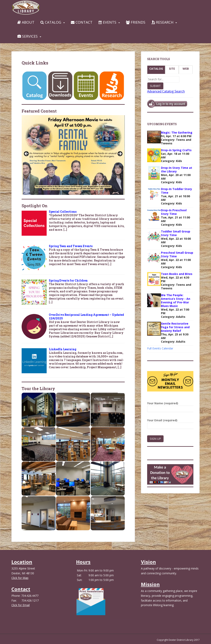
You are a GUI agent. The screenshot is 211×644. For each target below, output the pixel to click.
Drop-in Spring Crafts (176, 150)
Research (162, 22)
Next (120, 154)
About (26, 22)
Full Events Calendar (160, 348)
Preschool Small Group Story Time (177, 254)
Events (107, 22)
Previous (27, 154)
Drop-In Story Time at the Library (177, 170)
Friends (136, 22)
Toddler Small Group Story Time (176, 233)
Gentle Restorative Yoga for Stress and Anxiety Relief (175, 327)
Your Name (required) (170, 406)
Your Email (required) (170, 423)
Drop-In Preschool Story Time (174, 212)
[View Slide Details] (73, 155)
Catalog (51, 22)
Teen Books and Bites (177, 274)
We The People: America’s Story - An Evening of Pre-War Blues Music (176, 300)
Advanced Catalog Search (166, 91)
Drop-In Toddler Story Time (176, 191)
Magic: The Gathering (177, 132)
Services (28, 36)
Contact (82, 22)
